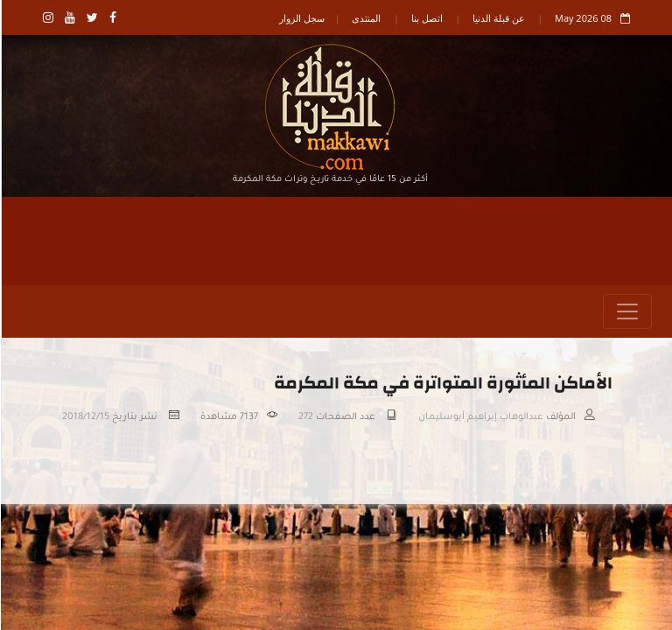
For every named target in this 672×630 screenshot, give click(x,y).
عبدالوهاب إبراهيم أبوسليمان (480, 417)
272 (305, 417)
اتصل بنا (426, 18)
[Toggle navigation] (626, 311)
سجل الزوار (301, 18)
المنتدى (365, 18)
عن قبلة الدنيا (498, 18)
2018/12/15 (85, 417)
